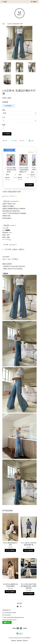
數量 (4, 125)
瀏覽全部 (31, 152)
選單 (5, 2)
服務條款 (20, 641)
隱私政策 (25, 641)
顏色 (4, 110)
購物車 (34, 2)
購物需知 (14, 641)
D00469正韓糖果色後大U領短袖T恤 (11, 170)
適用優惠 (5, 102)
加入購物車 (29, 185)
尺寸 (4, 117)
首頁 (3, 24)
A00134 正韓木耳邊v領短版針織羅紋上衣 (23, 170)
